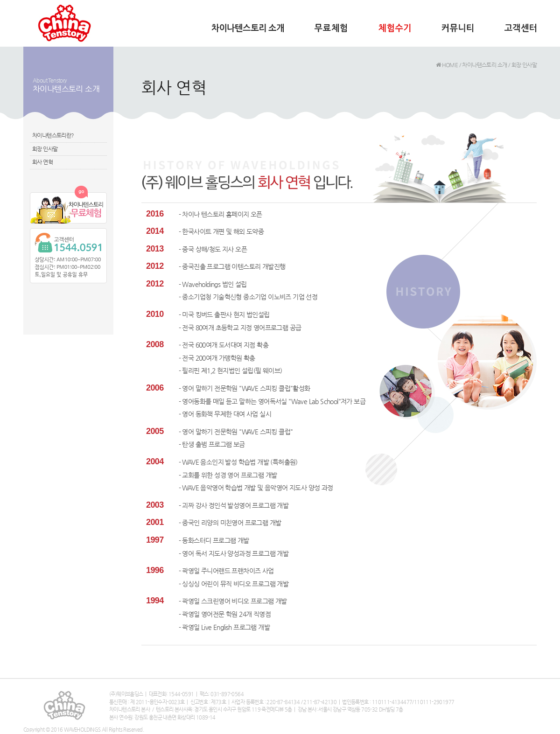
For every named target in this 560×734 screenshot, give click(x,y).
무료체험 (331, 31)
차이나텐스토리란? (53, 135)
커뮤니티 (457, 31)
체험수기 (394, 31)
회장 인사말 (45, 149)
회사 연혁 (42, 162)
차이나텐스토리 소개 (248, 31)
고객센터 (520, 31)
